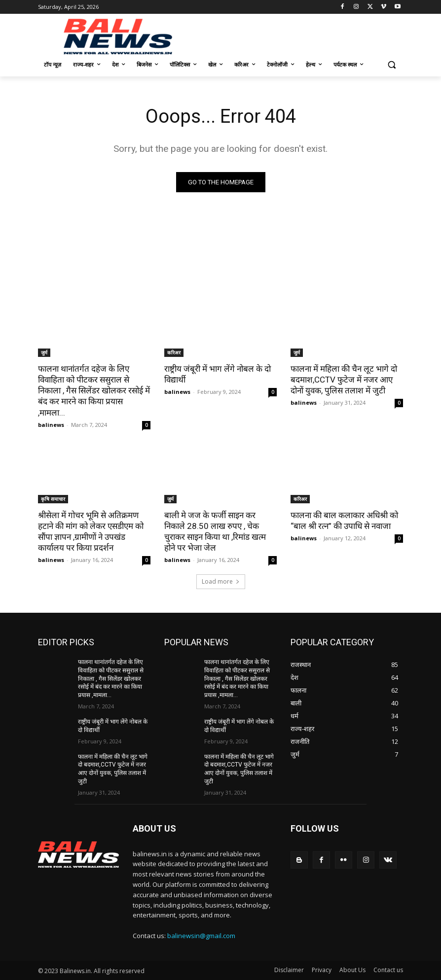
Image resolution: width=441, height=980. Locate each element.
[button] (391, 65)
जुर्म (44, 352)
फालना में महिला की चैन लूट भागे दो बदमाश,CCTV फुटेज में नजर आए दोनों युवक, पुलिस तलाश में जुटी (344, 380)
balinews (51, 425)
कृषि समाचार (53, 499)
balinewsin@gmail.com (201, 936)
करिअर (174, 352)
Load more (221, 581)
